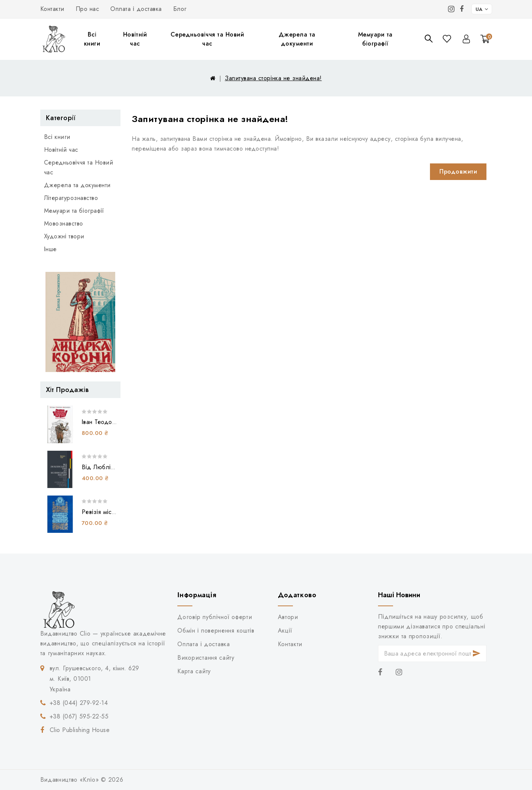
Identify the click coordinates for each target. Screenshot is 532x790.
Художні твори (64, 236)
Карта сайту (194, 671)
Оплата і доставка (136, 9)
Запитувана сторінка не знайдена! (273, 78)
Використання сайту (206, 658)
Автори (288, 617)
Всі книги (92, 39)
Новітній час (135, 39)
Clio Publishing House (80, 730)
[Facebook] (462, 9)
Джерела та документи (297, 39)
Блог (180, 9)
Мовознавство (64, 223)
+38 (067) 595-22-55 (79, 716)
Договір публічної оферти (215, 617)
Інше (50, 249)
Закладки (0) (447, 39)
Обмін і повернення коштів (216, 631)
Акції (285, 631)
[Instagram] (451, 9)
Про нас (88, 9)
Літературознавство (71, 198)
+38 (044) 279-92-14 (79, 703)
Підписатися (476, 654)
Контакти (52, 9)
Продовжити (458, 172)
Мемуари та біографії (375, 39)
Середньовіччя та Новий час (207, 39)
